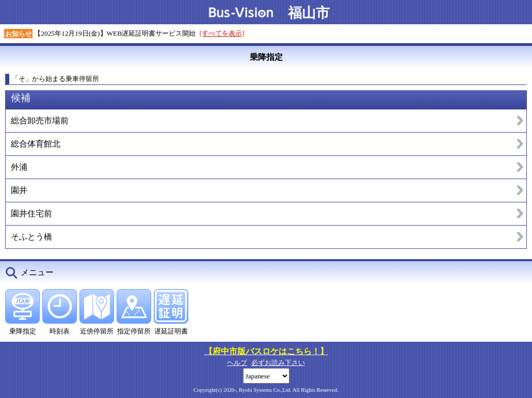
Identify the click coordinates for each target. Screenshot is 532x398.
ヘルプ (237, 363)
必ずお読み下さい (278, 363)
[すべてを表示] (222, 33)
